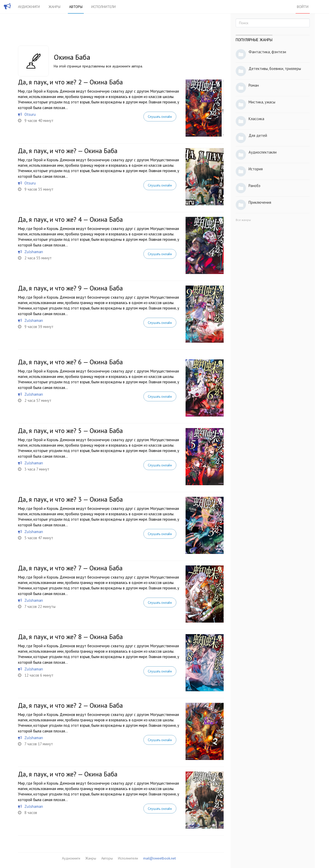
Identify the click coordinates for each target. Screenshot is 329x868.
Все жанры (243, 220)
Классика (256, 119)
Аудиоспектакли (263, 152)
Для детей (258, 135)
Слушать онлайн (160, 117)
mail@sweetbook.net (159, 858)
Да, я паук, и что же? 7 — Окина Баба (70, 568)
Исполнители (103, 7)
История (256, 169)
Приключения (260, 202)
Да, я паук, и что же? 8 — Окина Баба (70, 637)
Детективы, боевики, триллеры (275, 69)
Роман (254, 85)
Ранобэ (254, 186)
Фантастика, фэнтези (267, 52)
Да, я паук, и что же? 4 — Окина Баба (70, 219)
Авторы (76, 7)
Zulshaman (34, 252)
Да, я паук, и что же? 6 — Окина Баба (70, 362)
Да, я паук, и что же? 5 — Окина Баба (70, 431)
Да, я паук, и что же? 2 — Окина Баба (70, 82)
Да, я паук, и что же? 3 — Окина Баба (70, 499)
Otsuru (30, 114)
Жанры (54, 7)
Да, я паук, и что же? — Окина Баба (68, 151)
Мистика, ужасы (262, 102)
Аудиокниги (29, 7)
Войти (303, 7)
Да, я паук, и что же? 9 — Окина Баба (70, 288)
